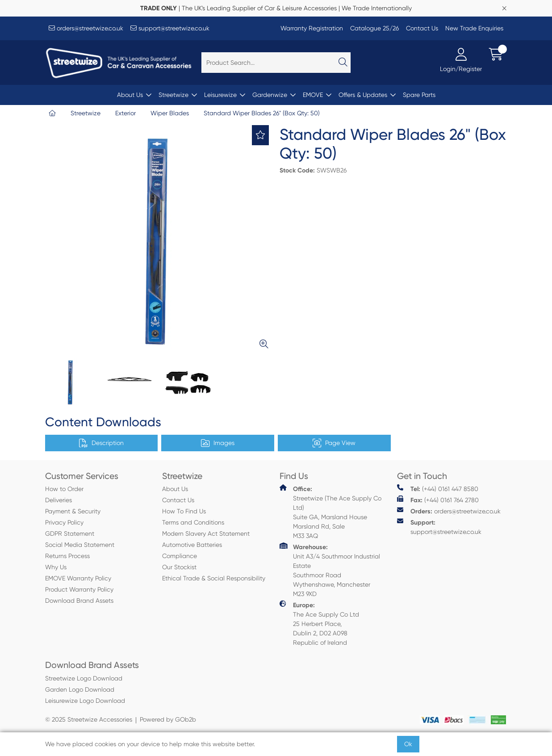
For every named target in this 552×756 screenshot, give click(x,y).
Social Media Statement (80, 545)
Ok (408, 744)
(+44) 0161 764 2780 (438, 500)
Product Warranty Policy (79, 589)
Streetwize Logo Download (84, 678)
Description (101, 443)
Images (218, 443)
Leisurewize (220, 95)
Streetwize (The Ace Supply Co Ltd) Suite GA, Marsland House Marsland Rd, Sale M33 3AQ (330, 512)
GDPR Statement (70, 533)
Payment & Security (73, 511)
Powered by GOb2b (168, 719)
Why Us (56, 567)
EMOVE (313, 95)
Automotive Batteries (192, 545)
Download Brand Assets (79, 601)
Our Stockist (179, 567)
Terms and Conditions (193, 522)
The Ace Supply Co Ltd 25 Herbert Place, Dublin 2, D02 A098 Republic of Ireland (319, 623)
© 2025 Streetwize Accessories (89, 719)
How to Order (64, 489)
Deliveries (59, 500)
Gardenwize (270, 95)
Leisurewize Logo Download (85, 701)
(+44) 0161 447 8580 (438, 489)
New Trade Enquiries (474, 28)
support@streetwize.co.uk (170, 28)
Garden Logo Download (80, 689)
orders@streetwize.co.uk (86, 28)
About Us (130, 95)
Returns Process (67, 556)
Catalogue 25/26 (374, 28)
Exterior (125, 113)
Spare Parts (419, 95)
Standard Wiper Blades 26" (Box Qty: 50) (262, 113)
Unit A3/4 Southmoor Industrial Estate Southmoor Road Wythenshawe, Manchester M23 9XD (330, 570)
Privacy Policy (64, 522)
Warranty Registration (312, 28)
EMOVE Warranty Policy (78, 578)
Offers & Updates (363, 95)
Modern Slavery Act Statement (206, 533)
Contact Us (422, 28)
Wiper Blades (170, 113)
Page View (334, 443)
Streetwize (174, 95)
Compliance (180, 556)
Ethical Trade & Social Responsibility (214, 578)
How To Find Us (184, 511)
